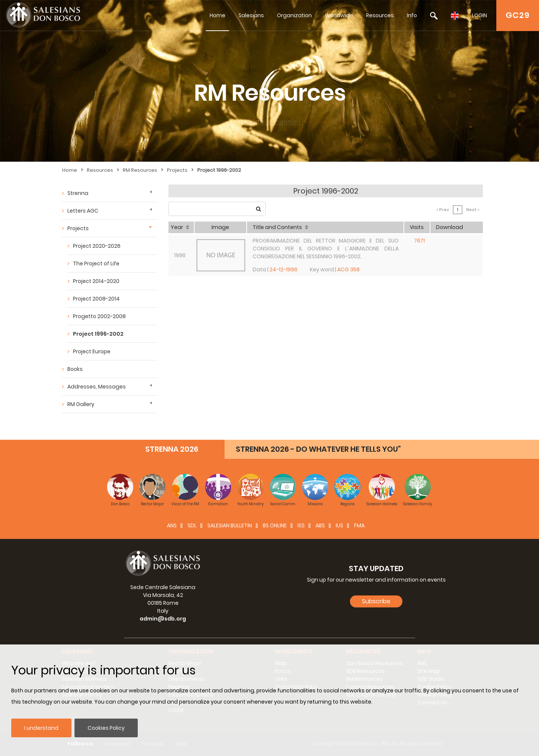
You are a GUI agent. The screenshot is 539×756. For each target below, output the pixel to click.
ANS (172, 525)
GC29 (518, 15)
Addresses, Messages (97, 387)
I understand (41, 728)
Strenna (78, 193)
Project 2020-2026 (97, 246)
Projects (177, 170)
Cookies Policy (106, 728)
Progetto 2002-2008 (99, 316)
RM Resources (140, 170)
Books (75, 369)
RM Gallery (81, 404)
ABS (320, 525)
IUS (339, 525)
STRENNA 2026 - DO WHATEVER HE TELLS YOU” (318, 449)
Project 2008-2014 (96, 299)
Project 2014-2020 (96, 281)
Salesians (251, 15)
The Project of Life (96, 263)
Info (412, 15)
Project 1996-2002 (219, 170)
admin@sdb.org (163, 619)
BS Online (275, 525)
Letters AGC (83, 211)
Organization (294, 15)
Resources (380, 15)
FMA (359, 525)
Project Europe (92, 351)
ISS (301, 525)
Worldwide (339, 15)
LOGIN (479, 15)
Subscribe (376, 601)
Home (217, 15)
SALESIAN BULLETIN (230, 525)
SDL (192, 525)
